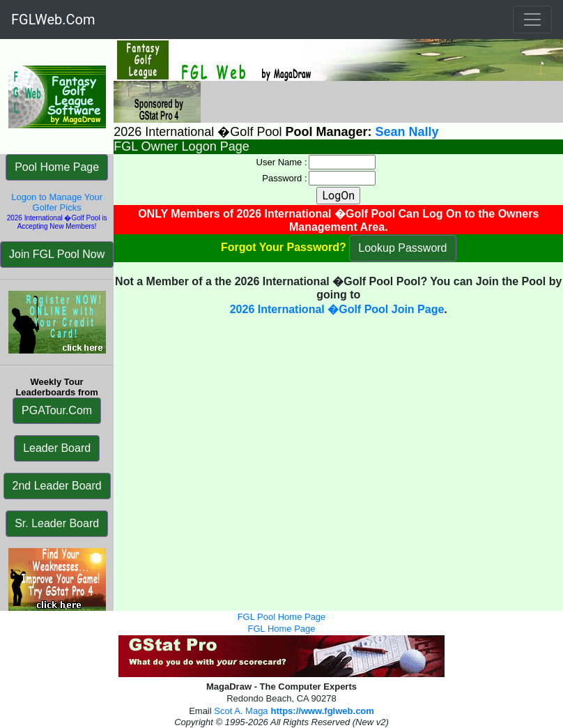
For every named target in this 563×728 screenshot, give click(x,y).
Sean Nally (407, 132)
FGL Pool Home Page (282, 617)
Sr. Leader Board (57, 523)
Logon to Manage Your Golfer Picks (57, 202)
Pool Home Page (57, 167)
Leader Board (57, 448)
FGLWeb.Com (53, 20)
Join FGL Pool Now (57, 254)
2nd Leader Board (57, 486)
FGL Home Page (281, 629)
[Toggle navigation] (532, 20)
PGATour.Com (57, 410)
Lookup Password (402, 248)
